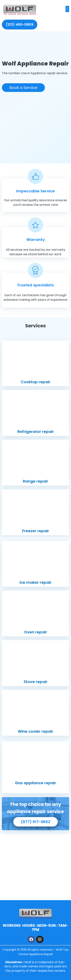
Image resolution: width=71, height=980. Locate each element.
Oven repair (35, 632)
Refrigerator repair (36, 432)
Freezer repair (36, 531)
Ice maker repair (35, 582)
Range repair (35, 481)
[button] (67, 9)
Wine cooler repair (35, 731)
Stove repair (36, 682)
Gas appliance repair (35, 783)
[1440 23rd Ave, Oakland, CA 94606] (35, 867)
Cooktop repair (36, 382)
